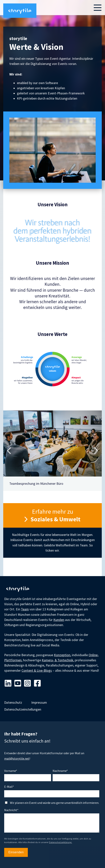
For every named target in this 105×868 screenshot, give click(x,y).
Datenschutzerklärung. (61, 842)
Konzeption (62, 655)
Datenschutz (13, 703)
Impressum (39, 703)
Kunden (59, 620)
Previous (9, 451)
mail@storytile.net (17, 758)
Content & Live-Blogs (37, 671)
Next (96, 451)
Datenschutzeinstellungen (23, 709)
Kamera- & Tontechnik (57, 660)
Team (25, 609)
